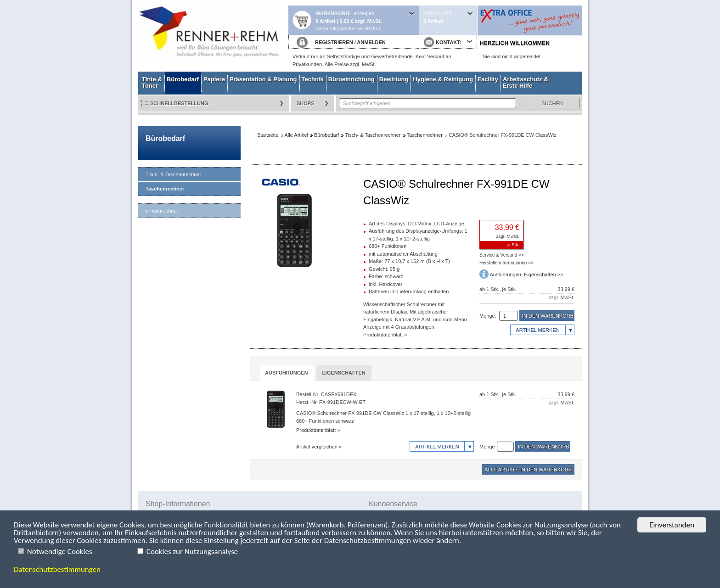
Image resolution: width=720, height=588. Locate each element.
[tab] (287, 373)
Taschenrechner (165, 189)
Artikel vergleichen (317, 447)
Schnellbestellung (179, 103)
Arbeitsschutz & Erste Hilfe (526, 82)
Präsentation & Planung (263, 79)
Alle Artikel (296, 135)
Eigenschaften (540, 274)
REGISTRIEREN (334, 42)
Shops (306, 103)
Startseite (213, 36)
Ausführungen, (507, 274)
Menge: (488, 316)
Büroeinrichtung (352, 79)
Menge (487, 447)
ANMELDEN (371, 42)
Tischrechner (164, 211)
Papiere (214, 79)
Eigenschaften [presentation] (344, 373)
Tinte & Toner (152, 82)
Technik (313, 79)
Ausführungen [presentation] (287, 373)
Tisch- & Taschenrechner (173, 174)
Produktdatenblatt (383, 335)
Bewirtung (394, 79)
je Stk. (513, 244)
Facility (488, 79)
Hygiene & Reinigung (443, 79)
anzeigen (364, 13)
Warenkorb (332, 13)
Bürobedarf (183, 79)
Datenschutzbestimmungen (57, 569)
